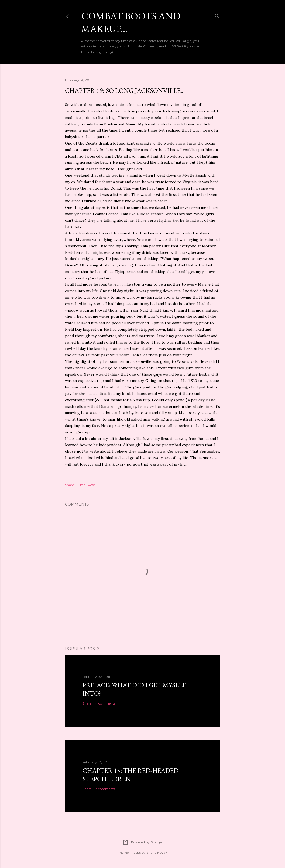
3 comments (105, 789)
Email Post (86, 485)
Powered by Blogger (143, 842)
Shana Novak (157, 852)
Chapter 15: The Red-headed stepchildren (131, 775)
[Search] (217, 15)
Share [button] (69, 485)
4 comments (105, 703)
